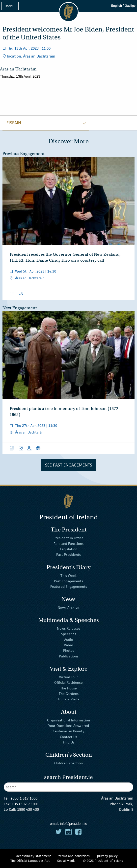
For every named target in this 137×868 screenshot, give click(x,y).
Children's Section (68, 763)
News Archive (68, 607)
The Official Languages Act (30, 861)
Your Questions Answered (69, 726)
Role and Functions (68, 543)
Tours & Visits (68, 699)
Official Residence (68, 682)
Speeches (69, 634)
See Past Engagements (69, 465)
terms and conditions (74, 856)
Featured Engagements (69, 587)
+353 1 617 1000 (24, 798)
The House (68, 688)
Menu (10, 6)
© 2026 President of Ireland (103, 861)
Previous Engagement (24, 154)
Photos (69, 651)
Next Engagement (20, 308)
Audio (69, 639)
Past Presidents (68, 555)
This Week (68, 575)
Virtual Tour (68, 677)
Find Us (69, 742)
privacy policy (107, 856)
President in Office (68, 538)
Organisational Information (68, 720)
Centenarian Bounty (68, 731)
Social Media (66, 861)
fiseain (14, 123)
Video (68, 645)
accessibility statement (34, 856)
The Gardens (69, 694)
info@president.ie (74, 824)
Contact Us (68, 737)
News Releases (69, 628)
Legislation (69, 549)
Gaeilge (130, 6)
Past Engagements (68, 581)
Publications (69, 656)
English (117, 6)
